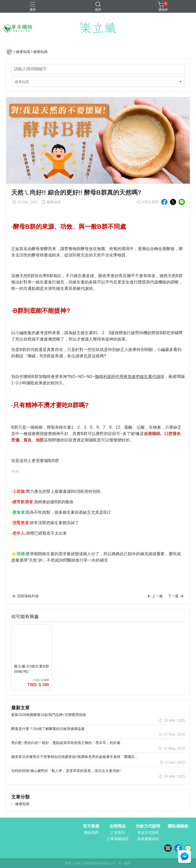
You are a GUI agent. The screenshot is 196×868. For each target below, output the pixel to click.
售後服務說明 (148, 839)
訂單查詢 (118, 833)
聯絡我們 (91, 833)
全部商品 (118, 826)
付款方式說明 (148, 826)
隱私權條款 (178, 826)
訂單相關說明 (118, 839)
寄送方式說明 (148, 833)
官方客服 (91, 826)
